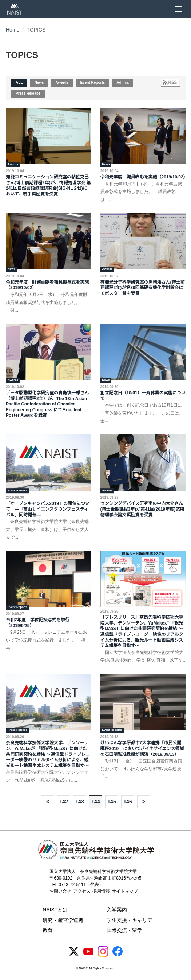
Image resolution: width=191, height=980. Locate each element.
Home (13, 30)
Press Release (28, 93)
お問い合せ (60, 891)
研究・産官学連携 (63, 920)
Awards (62, 83)
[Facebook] (118, 951)
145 (112, 802)
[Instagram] (103, 951)
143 (79, 802)
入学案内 (117, 910)
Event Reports (93, 83)
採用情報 (101, 891)
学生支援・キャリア (130, 920)
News (39, 83)
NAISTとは (55, 910)
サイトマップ (125, 891)
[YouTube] (88, 951)
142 (63, 802)
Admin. (123, 83)
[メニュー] (178, 9)
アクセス (82, 891)
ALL (19, 83)
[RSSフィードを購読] (170, 83)
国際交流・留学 (124, 930)
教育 (48, 930)
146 (128, 802)
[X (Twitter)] (74, 951)
